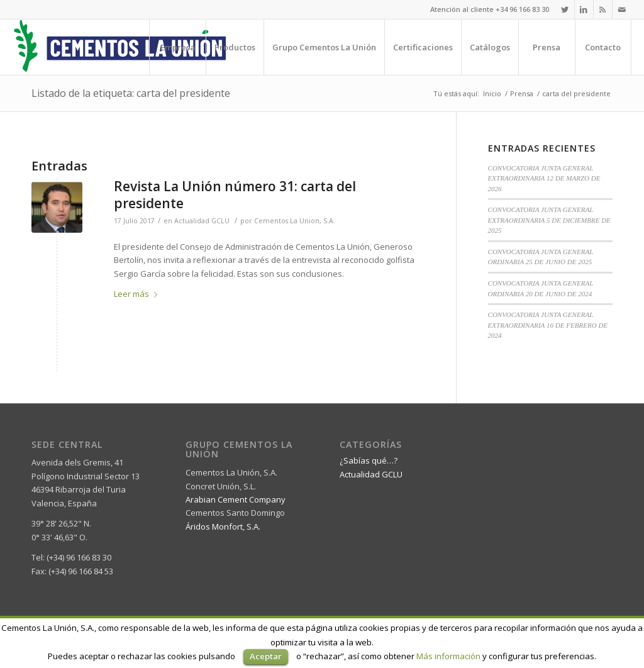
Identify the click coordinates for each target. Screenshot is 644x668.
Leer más (138, 294)
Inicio (492, 93)
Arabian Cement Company (236, 499)
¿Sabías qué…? (369, 460)
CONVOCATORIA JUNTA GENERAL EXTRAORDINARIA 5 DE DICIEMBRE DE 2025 (550, 220)
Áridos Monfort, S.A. (223, 526)
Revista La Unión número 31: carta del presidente (235, 195)
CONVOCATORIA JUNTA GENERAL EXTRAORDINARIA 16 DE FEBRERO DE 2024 (548, 325)
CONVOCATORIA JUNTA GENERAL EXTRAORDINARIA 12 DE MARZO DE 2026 (544, 178)
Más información (448, 656)
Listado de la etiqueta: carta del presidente (131, 93)
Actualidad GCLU (202, 221)
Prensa (522, 93)
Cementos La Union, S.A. (295, 221)
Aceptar (266, 656)
